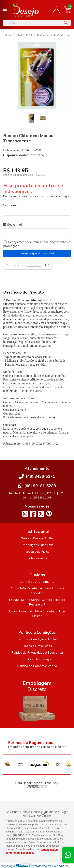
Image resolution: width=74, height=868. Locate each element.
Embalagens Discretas (37, 545)
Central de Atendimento (37, 582)
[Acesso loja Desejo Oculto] (56, 10)
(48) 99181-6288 (40, 486)
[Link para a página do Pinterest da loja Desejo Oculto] (49, 514)
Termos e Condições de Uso (37, 639)
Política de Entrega (37, 659)
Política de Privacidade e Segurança (37, 652)
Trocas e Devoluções (37, 646)
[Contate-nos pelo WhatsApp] (68, 855)
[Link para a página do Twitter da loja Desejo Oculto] (41, 514)
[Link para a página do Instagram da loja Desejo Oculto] (25, 514)
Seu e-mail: (13, 224)
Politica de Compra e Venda (37, 666)
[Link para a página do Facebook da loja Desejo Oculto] (33, 514)
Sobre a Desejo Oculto (37, 538)
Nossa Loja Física (37, 552)
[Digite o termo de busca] (32, 23)
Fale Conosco (37, 558)
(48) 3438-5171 (40, 476)
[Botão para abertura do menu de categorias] (5, 9)
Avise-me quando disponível (37, 253)
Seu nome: (11, 205)
